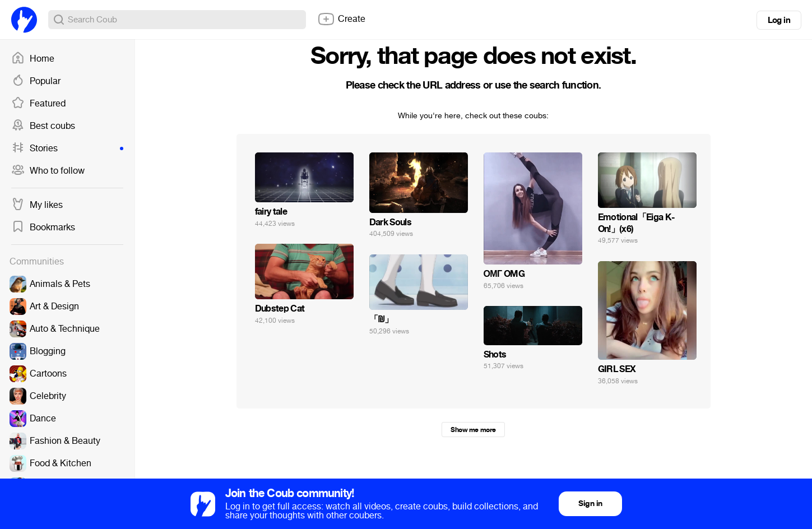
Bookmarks (43, 228)
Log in (779, 20)
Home (33, 59)
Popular (36, 81)
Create (341, 19)
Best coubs (43, 126)
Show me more (473, 430)
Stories (67, 149)
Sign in (590, 504)
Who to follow (48, 171)
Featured (38, 104)
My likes (37, 205)
